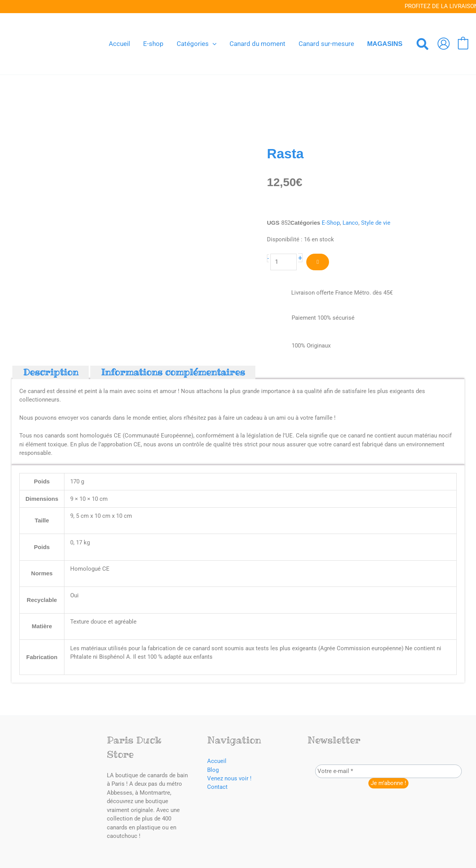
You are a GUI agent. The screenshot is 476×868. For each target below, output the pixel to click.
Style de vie (376, 223)
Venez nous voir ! (229, 779)
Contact (217, 787)
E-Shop (331, 223)
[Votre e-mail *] (388, 772)
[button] (213, 44)
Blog (213, 770)
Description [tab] (51, 373)
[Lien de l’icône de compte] (444, 44)
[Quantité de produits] (284, 262)
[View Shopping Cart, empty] (463, 44)
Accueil (217, 761)
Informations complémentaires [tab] (173, 373)
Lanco (350, 223)
